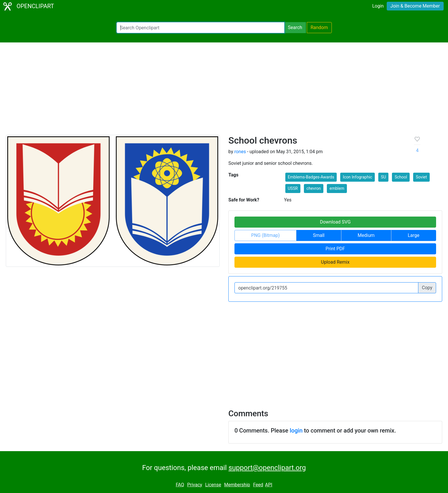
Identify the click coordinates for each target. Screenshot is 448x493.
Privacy (195, 485)
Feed (258, 485)
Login (378, 6)
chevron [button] (314, 188)
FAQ (180, 485)
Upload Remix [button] (335, 262)
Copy (427, 288)
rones (240, 152)
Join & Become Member (415, 6)
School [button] (401, 177)
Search (295, 27)
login (296, 431)
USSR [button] (293, 188)
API (269, 485)
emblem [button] (337, 188)
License (213, 485)
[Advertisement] (224, 91)
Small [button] (319, 235)
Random (319, 27)
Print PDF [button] (335, 249)
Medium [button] (366, 235)
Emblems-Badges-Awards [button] (311, 177)
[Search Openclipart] (200, 28)
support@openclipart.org (267, 468)
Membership (237, 485)
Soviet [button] (421, 177)
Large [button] (413, 235)
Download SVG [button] (335, 222)
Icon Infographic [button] (357, 177)
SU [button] (383, 177)
